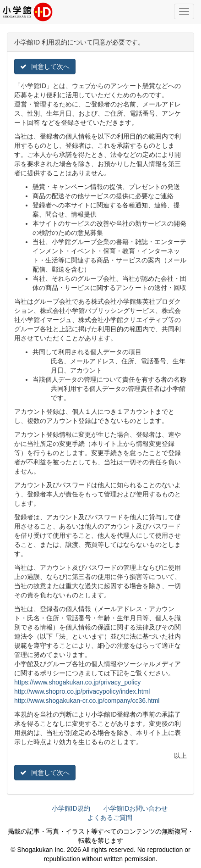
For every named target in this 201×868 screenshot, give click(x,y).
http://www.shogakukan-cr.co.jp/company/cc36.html (87, 701)
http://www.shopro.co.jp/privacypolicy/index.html (82, 691)
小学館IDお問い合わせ (136, 808)
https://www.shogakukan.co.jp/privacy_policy (77, 682)
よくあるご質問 (110, 818)
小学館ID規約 (71, 808)
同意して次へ (45, 67)
